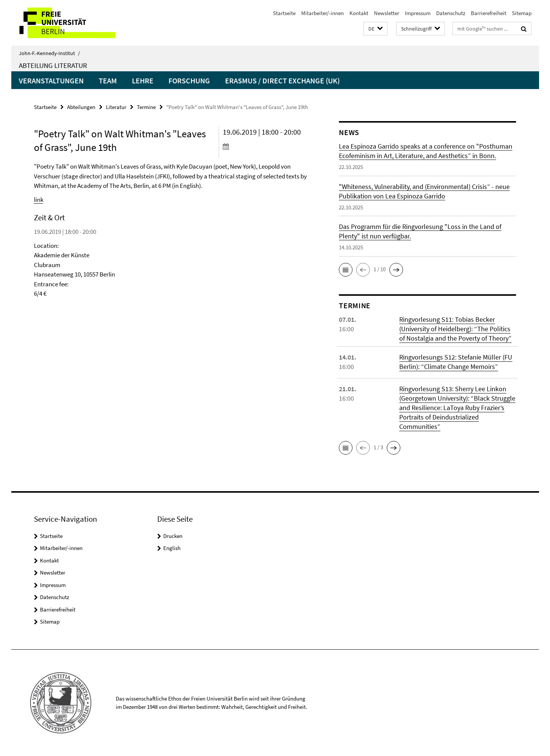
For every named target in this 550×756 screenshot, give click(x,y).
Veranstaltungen (51, 81)
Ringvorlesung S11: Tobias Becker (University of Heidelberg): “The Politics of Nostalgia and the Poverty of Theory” (455, 329)
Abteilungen (81, 107)
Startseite (284, 13)
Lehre (143, 81)
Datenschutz (451, 13)
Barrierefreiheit (489, 13)
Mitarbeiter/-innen (322, 13)
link (39, 200)
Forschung (189, 81)
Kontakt (359, 13)
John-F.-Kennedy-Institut (49, 53)
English (172, 548)
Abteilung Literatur (53, 65)
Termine (146, 107)
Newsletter (387, 13)
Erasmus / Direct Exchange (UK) (282, 81)
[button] (375, 29)
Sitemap (522, 13)
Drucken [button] (173, 536)
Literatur (116, 107)
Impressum (418, 13)
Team (108, 81)
